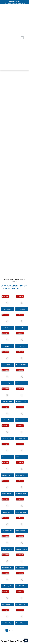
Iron (22, 328)
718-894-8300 (17, 1)
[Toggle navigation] (26, 37)
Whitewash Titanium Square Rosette (22, 512)
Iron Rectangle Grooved (7, 586)
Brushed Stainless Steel (22, 365)
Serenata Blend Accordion (22, 549)
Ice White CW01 (7, 531)
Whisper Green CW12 (7, 549)
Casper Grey (7, 420)
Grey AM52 (7, 328)
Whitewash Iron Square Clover (7, 457)
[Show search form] (22, 37)
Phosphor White (7, 402)
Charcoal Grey (7, 438)
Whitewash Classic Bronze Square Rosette (22, 420)
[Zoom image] (7, 303)
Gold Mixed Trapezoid (22, 586)
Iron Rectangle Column (22, 568)
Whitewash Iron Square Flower (22, 457)
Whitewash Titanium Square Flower (22, 494)
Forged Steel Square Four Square (7, 623)
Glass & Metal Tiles (20, 279)
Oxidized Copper (7, 383)
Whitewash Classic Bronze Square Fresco (22, 402)
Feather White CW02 (22, 531)
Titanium (7, 365)
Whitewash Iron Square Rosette (22, 475)
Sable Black (22, 438)
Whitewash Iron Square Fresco (7, 475)
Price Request (5, 296)
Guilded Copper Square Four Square (22, 623)
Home (5, 279)
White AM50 (22, 309)
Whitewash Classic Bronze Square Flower (22, 383)
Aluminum (22, 346)
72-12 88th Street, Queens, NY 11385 (15, 3)
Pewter (7, 346)
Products (11, 279)
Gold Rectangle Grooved (22, 604)
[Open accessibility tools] (26, 640)
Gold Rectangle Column (7, 604)
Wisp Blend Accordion (7, 568)
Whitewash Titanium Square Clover (7, 494)
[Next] (20, 630)
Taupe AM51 (7, 309)
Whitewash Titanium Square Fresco (7, 512)
